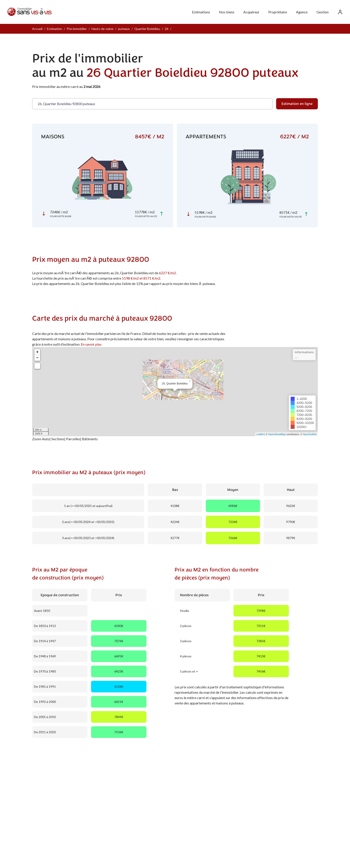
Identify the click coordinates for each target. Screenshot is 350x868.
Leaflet (260, 434)
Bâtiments (90, 439)
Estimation (55, 29)
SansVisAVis (310, 434)
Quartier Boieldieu (147, 29)
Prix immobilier (77, 29)
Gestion (323, 12)
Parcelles (73, 439)
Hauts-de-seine (102, 29)
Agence (302, 12)
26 (167, 29)
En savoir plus (91, 344)
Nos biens (227, 12)
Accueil (37, 29)
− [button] (37, 358)
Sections (58, 439)
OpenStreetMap (277, 434)
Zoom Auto (41, 439)
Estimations (201, 12)
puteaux (124, 29)
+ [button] (37, 352)
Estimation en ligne (297, 104)
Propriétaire (278, 12)
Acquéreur (251, 12)
